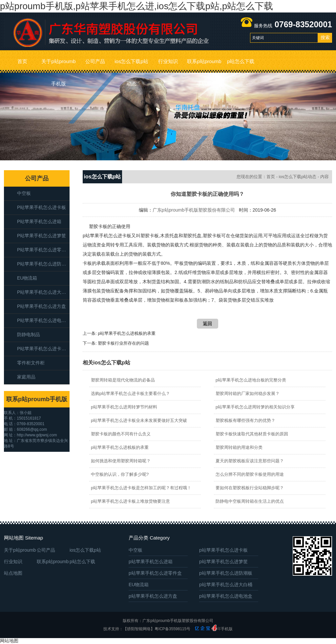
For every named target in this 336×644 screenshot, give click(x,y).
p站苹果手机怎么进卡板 (42, 207)
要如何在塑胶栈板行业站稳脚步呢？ (250, 488)
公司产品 (95, 61)
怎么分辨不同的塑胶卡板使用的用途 (250, 474)
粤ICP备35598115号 (172, 629)
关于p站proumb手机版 (58, 66)
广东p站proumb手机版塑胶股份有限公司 (194, 210)
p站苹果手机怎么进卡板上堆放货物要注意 (130, 501)
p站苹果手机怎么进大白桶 (43, 292)
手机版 (227, 629)
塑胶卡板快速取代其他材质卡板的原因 (252, 434)
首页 (22, 61)
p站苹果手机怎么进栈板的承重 (127, 333)
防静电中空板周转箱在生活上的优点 (250, 501)
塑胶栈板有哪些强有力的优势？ (245, 420)
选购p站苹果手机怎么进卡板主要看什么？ (130, 393)
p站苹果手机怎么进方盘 (42, 306)
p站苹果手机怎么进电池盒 (43, 320)
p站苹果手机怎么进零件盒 (43, 250)
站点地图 (13, 573)
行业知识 (168, 61)
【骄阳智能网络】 (139, 629)
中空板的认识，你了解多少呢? (120, 474)
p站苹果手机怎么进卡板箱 (43, 349)
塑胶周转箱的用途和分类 (239, 447)
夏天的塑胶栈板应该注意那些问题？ (250, 461)
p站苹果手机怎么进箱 (39, 221)
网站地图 (9, 641)
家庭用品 (26, 377)
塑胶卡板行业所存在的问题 (123, 343)
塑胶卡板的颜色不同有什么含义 (121, 434)
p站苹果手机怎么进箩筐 (42, 236)
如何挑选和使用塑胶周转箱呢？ (121, 461)
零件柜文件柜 (31, 363)
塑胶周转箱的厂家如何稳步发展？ (248, 393)
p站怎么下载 (241, 61)
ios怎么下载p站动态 (131, 66)
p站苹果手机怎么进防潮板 (43, 264)
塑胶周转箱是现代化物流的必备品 (123, 380)
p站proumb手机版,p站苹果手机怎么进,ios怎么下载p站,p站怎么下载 (136, 6)
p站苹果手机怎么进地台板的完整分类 (251, 380)
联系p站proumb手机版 (204, 66)
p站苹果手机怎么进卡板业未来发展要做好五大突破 (139, 420)
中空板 (24, 193)
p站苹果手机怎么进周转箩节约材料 (124, 407)
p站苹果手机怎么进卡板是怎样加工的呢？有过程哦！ (141, 488)
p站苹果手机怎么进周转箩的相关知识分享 (255, 407)
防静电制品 (29, 334)
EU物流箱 (27, 278)
